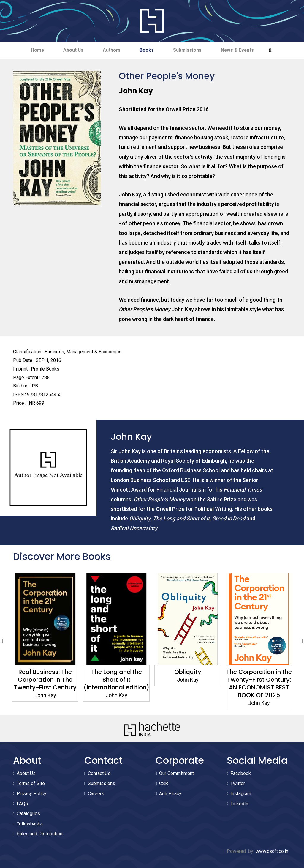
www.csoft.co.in (272, 852)
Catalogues (28, 814)
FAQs (22, 804)
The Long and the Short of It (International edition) (117, 680)
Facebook (241, 774)
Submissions (190, 50)
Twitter (238, 784)
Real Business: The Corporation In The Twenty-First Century (45, 680)
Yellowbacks (30, 824)
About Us (71, 50)
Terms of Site (31, 784)
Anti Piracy (170, 794)
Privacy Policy (31, 794)
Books (148, 50)
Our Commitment (176, 774)
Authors (111, 50)
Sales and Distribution (39, 834)
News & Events (242, 50)
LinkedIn (239, 804)
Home (33, 50)
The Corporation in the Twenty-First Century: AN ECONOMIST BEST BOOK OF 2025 (259, 684)
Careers (96, 794)
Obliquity (188, 672)
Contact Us (99, 774)
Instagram (241, 794)
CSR (164, 784)
